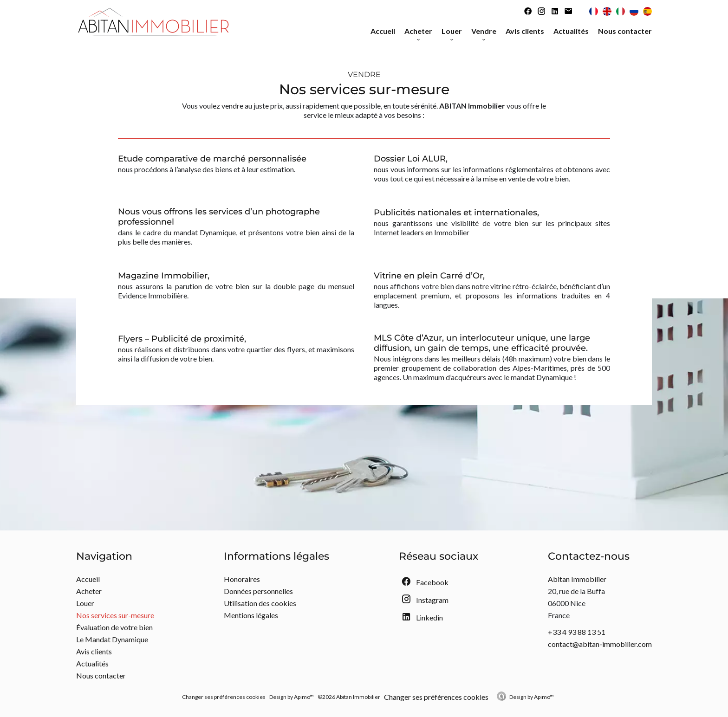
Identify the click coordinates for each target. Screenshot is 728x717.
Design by (532, 697)
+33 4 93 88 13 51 (577, 632)
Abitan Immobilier (577, 579)
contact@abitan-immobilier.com (600, 644)
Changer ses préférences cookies (224, 697)
